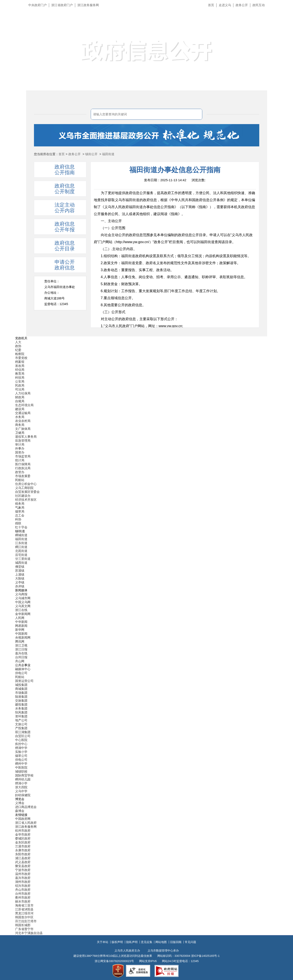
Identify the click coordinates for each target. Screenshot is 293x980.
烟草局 (20, 511)
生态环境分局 (24, 405)
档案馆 (20, 362)
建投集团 (21, 704)
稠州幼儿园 (23, 779)
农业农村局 (23, 421)
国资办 (20, 452)
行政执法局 (23, 468)
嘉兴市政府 (23, 878)
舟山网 (20, 661)
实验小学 (21, 752)
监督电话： (56, 304)
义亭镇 (20, 582)
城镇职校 (21, 771)
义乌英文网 (23, 606)
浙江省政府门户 (62, 5)
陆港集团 (21, 697)
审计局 (20, 444)
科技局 (20, 378)
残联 (18, 523)
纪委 (18, 350)
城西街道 (21, 563)
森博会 (20, 811)
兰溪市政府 (23, 846)
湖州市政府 (23, 882)
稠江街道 (21, 547)
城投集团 (21, 685)
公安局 (20, 381)
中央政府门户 (37, 5)
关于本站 (103, 942)
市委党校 (21, 358)
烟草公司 (21, 756)
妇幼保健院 (23, 795)
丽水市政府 (23, 901)
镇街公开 (91, 154)
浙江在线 (21, 610)
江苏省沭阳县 (24, 909)
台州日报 (21, 657)
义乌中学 (21, 791)
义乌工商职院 (24, 488)
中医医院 (21, 767)
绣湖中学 (21, 748)
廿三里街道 (23, 559)
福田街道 (108, 154)
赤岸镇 (20, 586)
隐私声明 (132, 942)
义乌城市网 (23, 598)
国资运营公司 (24, 681)
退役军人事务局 (26, 437)
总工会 (20, 515)
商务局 (20, 425)
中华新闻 (21, 622)
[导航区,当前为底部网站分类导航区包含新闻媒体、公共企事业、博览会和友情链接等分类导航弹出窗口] (147, 636)
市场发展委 (23, 476)
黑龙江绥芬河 (24, 913)
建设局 (20, 409)
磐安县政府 (23, 866)
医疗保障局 (23, 464)
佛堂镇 (20, 567)
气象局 (20, 508)
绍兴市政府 (23, 886)
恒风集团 (21, 712)
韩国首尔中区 (24, 917)
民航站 (20, 480)
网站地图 (161, 942)
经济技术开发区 (26, 500)
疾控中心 (21, 744)
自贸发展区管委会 (27, 492)
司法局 (20, 389)
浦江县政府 (23, 858)
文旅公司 (21, 724)
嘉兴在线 (21, 653)
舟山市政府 (23, 890)
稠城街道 (21, 535)
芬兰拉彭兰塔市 (26, 921)
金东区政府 (23, 842)
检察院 (20, 354)
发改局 (20, 366)
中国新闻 (21, 634)
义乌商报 (21, 594)
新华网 (20, 630)
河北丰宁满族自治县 (29, 933)
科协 (18, 519)
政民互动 (259, 5)
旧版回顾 (176, 942)
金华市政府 (23, 834)
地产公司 (21, 720)
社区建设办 (23, 496)
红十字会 (21, 527)
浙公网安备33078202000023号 (114, 961)
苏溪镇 (20, 571)
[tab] (60, 208)
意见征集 (147, 942)
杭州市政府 (23, 831)
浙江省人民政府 (26, 823)
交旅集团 (21, 701)
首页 (211, 5)
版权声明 (117, 942)
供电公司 (21, 673)
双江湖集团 (23, 732)
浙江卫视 (21, 645)
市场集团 (21, 693)
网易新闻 (21, 626)
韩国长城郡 (23, 925)
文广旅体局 (23, 429)
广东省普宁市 (24, 929)
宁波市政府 (23, 870)
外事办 (20, 448)
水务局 (20, 417)
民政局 (20, 385)
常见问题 (190, 942)
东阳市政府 (23, 854)
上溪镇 (20, 574)
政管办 (20, 472)
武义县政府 (23, 862)
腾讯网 (20, 641)
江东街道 (21, 543)
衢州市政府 (23, 897)
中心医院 (21, 740)
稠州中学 (21, 764)
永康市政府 (23, 850)
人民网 (20, 618)
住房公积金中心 (26, 484)
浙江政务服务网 (88, 5)
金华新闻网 (23, 614)
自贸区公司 (23, 736)
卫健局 (20, 433)
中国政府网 (23, 819)
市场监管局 (23, 456)
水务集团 (21, 708)
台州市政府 (23, 894)
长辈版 (284, 15)
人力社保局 (23, 393)
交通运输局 (23, 413)
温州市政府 (23, 874)
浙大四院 (21, 787)
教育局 (20, 374)
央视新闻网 (23, 638)
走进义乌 (225, 5)
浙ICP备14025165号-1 (205, 956)
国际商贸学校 (24, 775)
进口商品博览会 (26, 807)
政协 (18, 346)
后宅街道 (21, 555)
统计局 (20, 460)
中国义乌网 (23, 602)
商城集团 (21, 689)
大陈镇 (20, 578)
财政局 (20, 397)
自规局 (20, 401)
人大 (18, 342)
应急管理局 (23, 441)
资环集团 (21, 716)
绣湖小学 (21, 783)
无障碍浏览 (281, 25)
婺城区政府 (23, 838)
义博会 (20, 803)
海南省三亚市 (24, 905)
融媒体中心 (23, 669)
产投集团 (21, 728)
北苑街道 (21, 551)
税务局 (20, 504)
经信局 (20, 370)
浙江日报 (21, 649)
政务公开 (242, 5)
